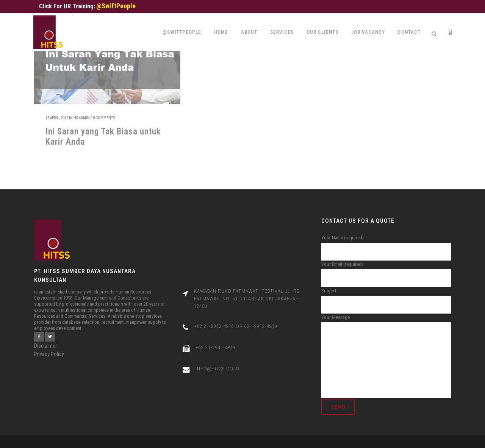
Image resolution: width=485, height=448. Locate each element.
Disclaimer (45, 338)
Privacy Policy (49, 347)
